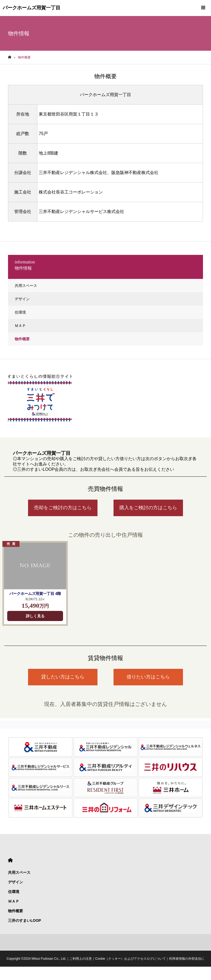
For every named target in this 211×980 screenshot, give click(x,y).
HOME (10, 860)
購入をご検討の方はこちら (148, 508)
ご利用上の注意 (81, 959)
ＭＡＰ (20, 326)
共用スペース (26, 286)
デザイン (22, 299)
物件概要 (22, 339)
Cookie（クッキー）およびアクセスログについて (130, 959)
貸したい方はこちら (63, 677)
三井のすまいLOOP (25, 920)
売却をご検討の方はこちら (63, 508)
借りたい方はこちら (148, 677)
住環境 (20, 312)
